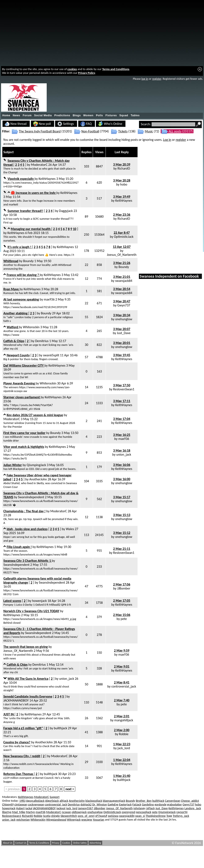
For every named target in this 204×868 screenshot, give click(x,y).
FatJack (137, 804)
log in (145, 79)
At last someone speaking (21, 299)
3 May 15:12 (122, 533)
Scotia (47, 816)
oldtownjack (79, 812)
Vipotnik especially (21, 179)
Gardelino (148, 804)
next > (70, 789)
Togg (169, 816)
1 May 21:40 (122, 776)
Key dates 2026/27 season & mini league (35, 415)
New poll (42, 124)
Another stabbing (16, 313)
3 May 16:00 (122, 479)
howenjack (39, 601)
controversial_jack (124, 686)
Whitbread (11, 261)
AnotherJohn (38, 479)
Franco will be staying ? (23, 275)
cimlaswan (21, 804)
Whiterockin (31, 327)
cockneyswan (36, 804)
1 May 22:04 (122, 760)
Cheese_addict (190, 801)
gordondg (160, 804)
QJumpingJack (36, 465)
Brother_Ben (144, 801)
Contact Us (21, 843)
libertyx (7, 812)
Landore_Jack (193, 808)
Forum (27, 115)
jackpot (61, 808)
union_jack (124, 454)
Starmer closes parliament (22, 397)
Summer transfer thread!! (25, 211)
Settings (66, 124)
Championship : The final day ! (24, 511)
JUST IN (9, 714)
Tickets (123, 131)
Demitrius (42, 341)
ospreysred (128, 812)
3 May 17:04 (122, 419)
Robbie (124, 734)
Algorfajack (52, 801)
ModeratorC (39, 165)
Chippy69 (8, 804)
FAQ (86, 124)
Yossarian (98, 820)
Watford (13, 327)
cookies (72, 69)
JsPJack (150, 808)
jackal (29, 808)
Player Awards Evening (19, 383)
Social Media (43, 115)
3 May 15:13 (122, 515)
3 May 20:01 (122, 343)
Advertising (95, 843)
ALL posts (175, 131)
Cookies (66, 843)
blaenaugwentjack (114, 801)
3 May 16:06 (122, 465)
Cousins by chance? (17, 742)
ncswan (66, 812)
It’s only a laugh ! (20, 247)
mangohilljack (124, 720)
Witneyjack (74, 820)
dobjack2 (86, 804)
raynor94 (182, 812)
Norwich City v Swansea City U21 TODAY (31, 611)
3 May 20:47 (122, 301)
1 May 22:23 (122, 744)
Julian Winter (13, 465)
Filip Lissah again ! (19, 547)
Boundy (28, 261)
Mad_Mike (19, 812)
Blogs (77, 115)
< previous (13, 789)
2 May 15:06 (122, 615)
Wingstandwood (56, 820)
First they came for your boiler (24, 433)
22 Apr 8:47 (122, 233)
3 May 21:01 (122, 277)
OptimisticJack (124, 237)
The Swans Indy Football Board (40, 131)
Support (55, 797)
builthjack (60, 728)
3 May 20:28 (122, 180)
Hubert (20, 808)
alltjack (64, 801)
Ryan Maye (11, 289)
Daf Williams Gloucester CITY (24, 365)
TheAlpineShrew (156, 816)
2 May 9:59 (122, 650)
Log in (167, 140)
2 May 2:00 (122, 730)
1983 (22, 801)
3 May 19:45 (122, 355)
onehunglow (124, 319)
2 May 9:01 (122, 666)
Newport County (18, 355)
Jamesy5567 (85, 808)
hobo (124, 184)
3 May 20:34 (122, 315)
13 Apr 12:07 (122, 247)
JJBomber (124, 588)
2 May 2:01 (122, 716)
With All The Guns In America (28, 679)
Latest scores (12, 601)
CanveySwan (173, 801)
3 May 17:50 (122, 385)
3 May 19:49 (122, 197)
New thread (16, 124)
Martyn (30, 812)
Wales (70, 529)
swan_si (140, 816)
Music (149, 131)
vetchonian (23, 820)
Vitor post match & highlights (24, 447)
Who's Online (110, 124)
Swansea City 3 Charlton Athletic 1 (28, 561)
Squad (124, 115)
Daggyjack (66, 211)
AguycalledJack (35, 801)
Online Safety (80, 843)
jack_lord (124, 748)
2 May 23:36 (122, 215)
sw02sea (113, 816)
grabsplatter (174, 804)
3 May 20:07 (122, 329)
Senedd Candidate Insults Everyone (28, 696)
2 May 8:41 (122, 682)
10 (74, 229)
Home (6, 115)
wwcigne (87, 820)
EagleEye (113, 804)
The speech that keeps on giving (26, 647)
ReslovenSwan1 (124, 389)
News (17, 115)
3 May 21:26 (122, 263)
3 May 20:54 (122, 289)
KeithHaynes (47, 179)
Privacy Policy (87, 73)
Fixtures (111, 115)
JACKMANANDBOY (16, 700)
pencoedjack (144, 812)
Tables (135, 115)
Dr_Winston (100, 804)
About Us (8, 843)
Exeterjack (125, 804)
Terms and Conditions (116, 69)
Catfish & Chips (14, 341)
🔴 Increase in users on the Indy (34, 193)
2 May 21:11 (122, 549)
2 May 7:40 (122, 700)
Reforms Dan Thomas (19, 774)
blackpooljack (94, 801)
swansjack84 (124, 281)
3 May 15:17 (122, 497)
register (157, 79)
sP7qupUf (101, 816)
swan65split (51, 355)
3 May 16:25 (122, 435)
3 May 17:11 (122, 401)
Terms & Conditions (39, 843)
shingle (55, 816)
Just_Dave (124, 333)
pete (124, 619)
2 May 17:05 (122, 601)
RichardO (124, 168)
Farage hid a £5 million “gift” (23, 728)
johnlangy (139, 808)
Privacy (56, 843)
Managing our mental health (31, 229)
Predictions (62, 115)
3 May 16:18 (122, 450)
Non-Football (90, 131)
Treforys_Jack (181, 816)
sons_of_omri (86, 816)
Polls (99, 115)
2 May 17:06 (122, 584)
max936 (49, 299)
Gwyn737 (124, 305)
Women (88, 115)
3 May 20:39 (122, 164)
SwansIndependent (31, 497)
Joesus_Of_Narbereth (122, 255)
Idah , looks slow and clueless (27, 529)
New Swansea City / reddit (22, 756)
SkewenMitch (69, 816)
